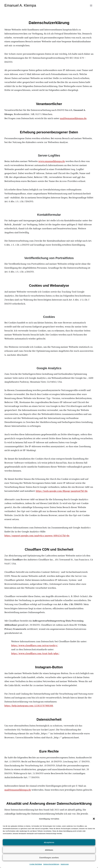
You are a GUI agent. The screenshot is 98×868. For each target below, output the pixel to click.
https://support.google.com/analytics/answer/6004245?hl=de (37, 536)
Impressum (65, 864)
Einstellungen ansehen (49, 858)
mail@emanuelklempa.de (73, 118)
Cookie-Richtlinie (36, 864)
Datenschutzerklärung (51, 864)
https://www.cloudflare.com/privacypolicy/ (35, 645)
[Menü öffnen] (91, 5)
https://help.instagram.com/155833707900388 (29, 706)
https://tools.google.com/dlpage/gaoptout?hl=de (62, 491)
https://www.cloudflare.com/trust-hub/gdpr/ (35, 653)
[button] (94, 819)
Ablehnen (49, 850)
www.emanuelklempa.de (52, 161)
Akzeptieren (49, 842)
